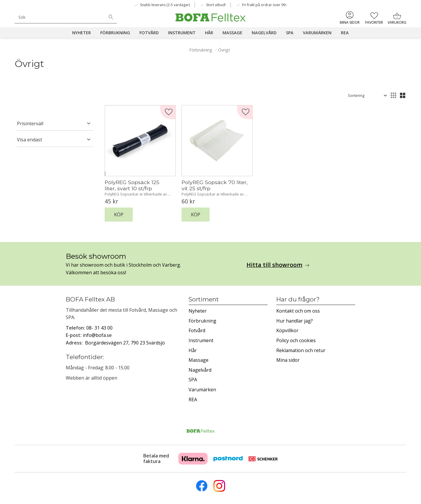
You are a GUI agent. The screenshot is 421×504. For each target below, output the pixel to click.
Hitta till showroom (274, 265)
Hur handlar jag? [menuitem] (295, 321)
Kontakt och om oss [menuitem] (298, 311)
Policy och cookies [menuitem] (296, 340)
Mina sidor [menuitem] (350, 22)
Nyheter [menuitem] (82, 33)
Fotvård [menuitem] (149, 33)
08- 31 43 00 (99, 328)
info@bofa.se (97, 335)
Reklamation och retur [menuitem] (301, 350)
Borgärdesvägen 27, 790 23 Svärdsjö (125, 343)
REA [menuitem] (345, 33)
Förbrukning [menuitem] (115, 33)
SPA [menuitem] (290, 33)
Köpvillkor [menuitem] (287, 330)
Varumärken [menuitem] (317, 33)
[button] (374, 18)
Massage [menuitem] (232, 33)
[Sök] (111, 17)
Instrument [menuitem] (182, 33)
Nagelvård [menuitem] (264, 33)
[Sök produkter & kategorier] (60, 17)
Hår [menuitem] (209, 33)
